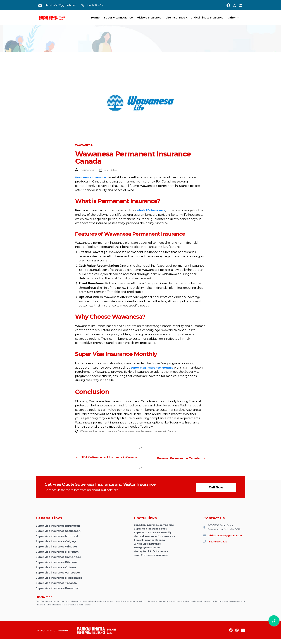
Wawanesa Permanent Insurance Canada (103, 431)
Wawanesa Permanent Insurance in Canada (152, 431)
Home (95, 17)
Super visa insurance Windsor (58, 551)
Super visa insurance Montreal (58, 541)
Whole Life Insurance (148, 550)
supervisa (88, 170)
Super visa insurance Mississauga (61, 582)
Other (232, 17)
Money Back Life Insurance (152, 559)
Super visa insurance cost (151, 534)
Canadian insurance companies (154, 530)
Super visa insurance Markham (59, 556)
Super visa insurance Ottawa (57, 572)
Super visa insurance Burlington (60, 530)
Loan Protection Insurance (151, 563)
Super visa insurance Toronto (58, 588)
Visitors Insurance (149, 17)
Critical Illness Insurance (207, 17)
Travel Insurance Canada (150, 546)
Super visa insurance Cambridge (60, 562)
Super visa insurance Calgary (57, 546)
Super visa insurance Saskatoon (59, 536)
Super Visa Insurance (118, 17)
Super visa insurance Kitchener (59, 567)
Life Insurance (175, 17)
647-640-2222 (92, 5)
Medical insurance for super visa (155, 542)
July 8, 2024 (110, 170)
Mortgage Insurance (147, 554)
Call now (216, 492)
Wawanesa (84, 145)
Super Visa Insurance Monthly (153, 538)
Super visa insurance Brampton (59, 593)
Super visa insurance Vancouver (60, 577)
